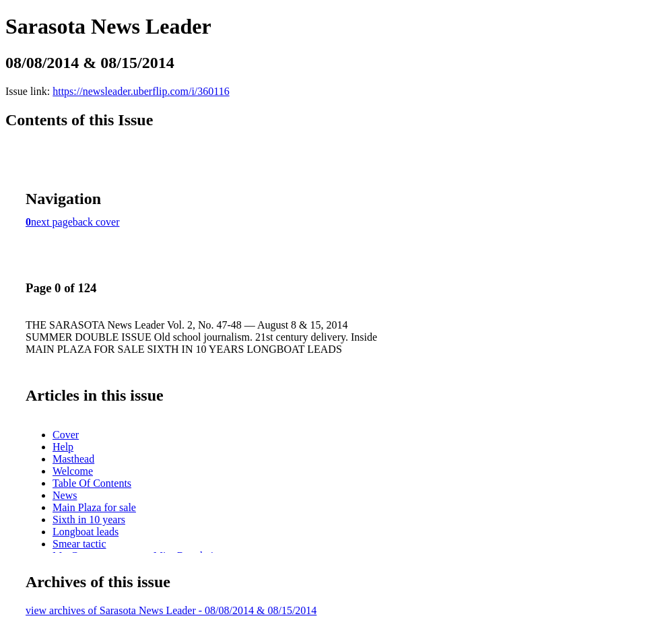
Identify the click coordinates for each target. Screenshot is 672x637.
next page (52, 222)
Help (63, 447)
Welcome (73, 471)
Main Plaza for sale (94, 507)
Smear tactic (79, 544)
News (65, 495)
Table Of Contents (92, 483)
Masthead (73, 459)
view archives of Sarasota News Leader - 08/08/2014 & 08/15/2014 (171, 610)
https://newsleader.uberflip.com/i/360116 (141, 91)
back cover (96, 222)
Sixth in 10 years (89, 519)
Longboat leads (86, 532)
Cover (66, 435)
